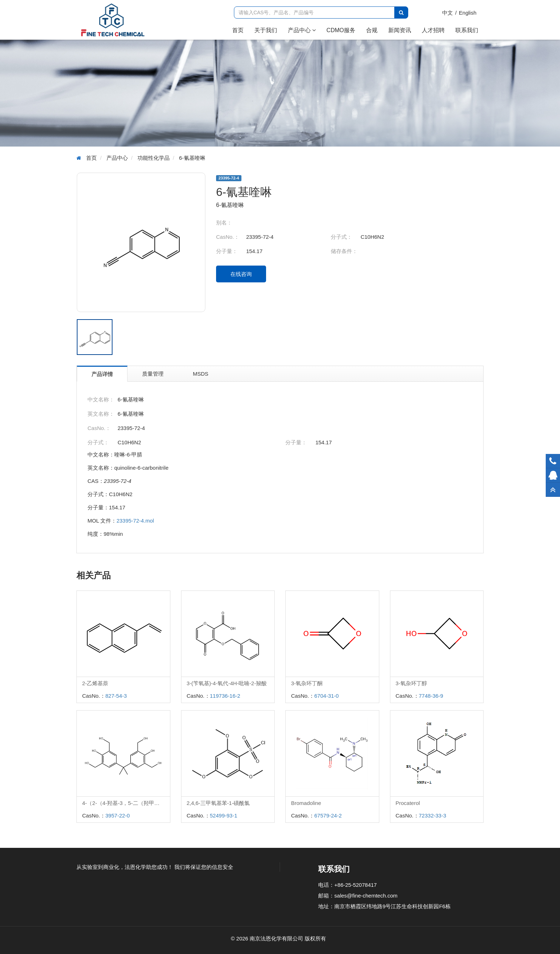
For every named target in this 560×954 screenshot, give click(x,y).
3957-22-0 (117, 815)
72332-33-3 (433, 815)
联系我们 (467, 30)
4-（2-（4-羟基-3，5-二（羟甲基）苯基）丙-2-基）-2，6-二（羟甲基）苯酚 (126, 803)
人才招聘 (433, 30)
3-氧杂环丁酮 (307, 683)
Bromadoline (306, 803)
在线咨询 (241, 274)
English (468, 13)
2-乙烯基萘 (95, 683)
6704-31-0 (326, 696)
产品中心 (302, 30)
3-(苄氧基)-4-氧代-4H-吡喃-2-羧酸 (227, 683)
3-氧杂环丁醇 (411, 683)
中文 (447, 13)
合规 (372, 30)
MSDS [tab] (201, 374)
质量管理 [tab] (153, 374)
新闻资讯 (400, 30)
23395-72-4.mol (135, 521)
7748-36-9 (431, 696)
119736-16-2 (225, 696)
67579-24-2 (328, 815)
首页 (241, 30)
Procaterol (408, 803)
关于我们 (266, 30)
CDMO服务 (341, 30)
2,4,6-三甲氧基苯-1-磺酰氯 (218, 803)
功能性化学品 (154, 158)
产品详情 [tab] (102, 374)
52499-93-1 (224, 815)
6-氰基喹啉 (192, 158)
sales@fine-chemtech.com (366, 896)
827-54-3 (116, 696)
